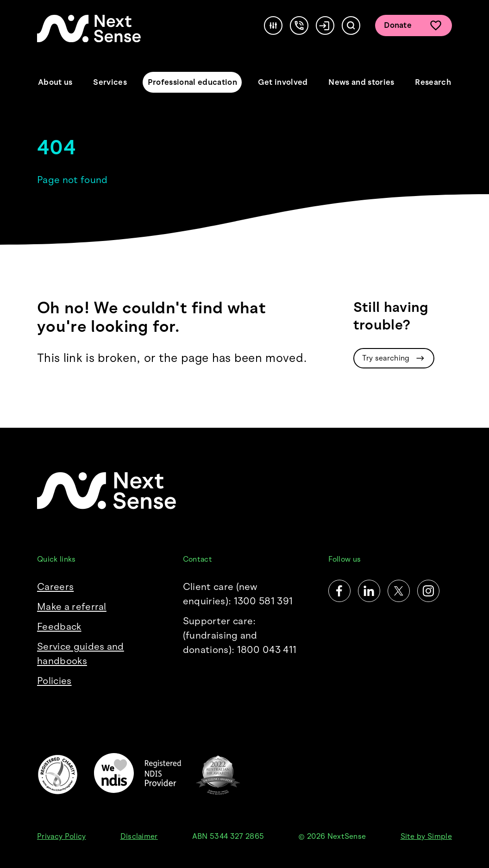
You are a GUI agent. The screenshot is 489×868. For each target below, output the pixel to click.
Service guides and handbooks (81, 654)
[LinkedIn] (369, 591)
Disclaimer (139, 836)
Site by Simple (426, 836)
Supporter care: (245, 636)
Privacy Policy (61, 836)
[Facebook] (339, 591)
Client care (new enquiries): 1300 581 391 (238, 594)
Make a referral (72, 607)
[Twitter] (399, 591)
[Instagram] (428, 591)
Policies (54, 681)
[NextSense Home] (89, 29)
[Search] (351, 25)
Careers (55, 587)
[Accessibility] (273, 25)
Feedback (59, 627)
